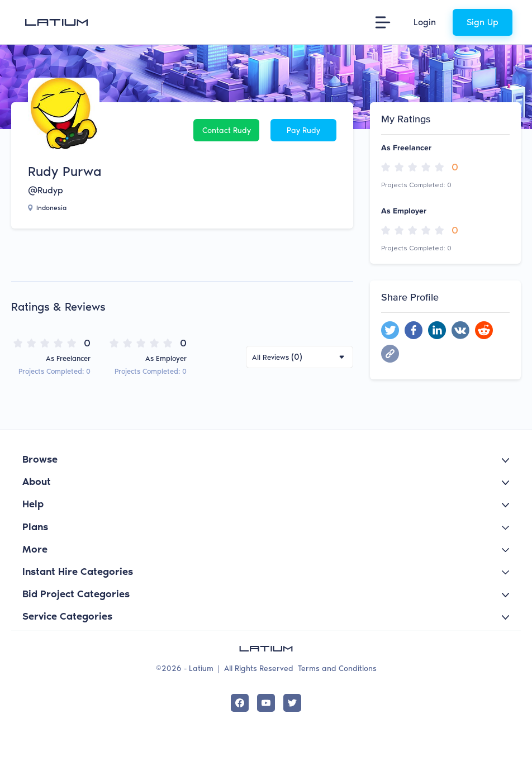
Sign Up (483, 22)
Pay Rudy (303, 130)
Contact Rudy (227, 130)
